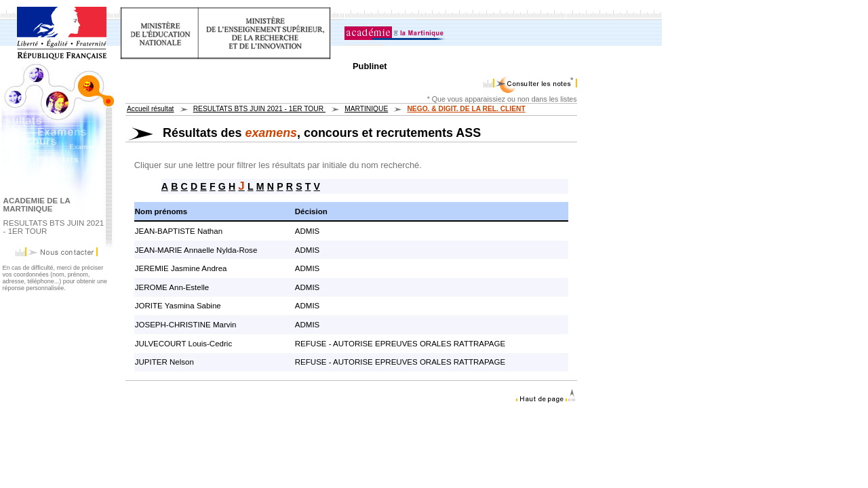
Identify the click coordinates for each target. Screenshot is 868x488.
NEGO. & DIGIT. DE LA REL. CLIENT (466, 109)
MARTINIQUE (366, 109)
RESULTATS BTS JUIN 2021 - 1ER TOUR (259, 109)
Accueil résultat (150, 109)
